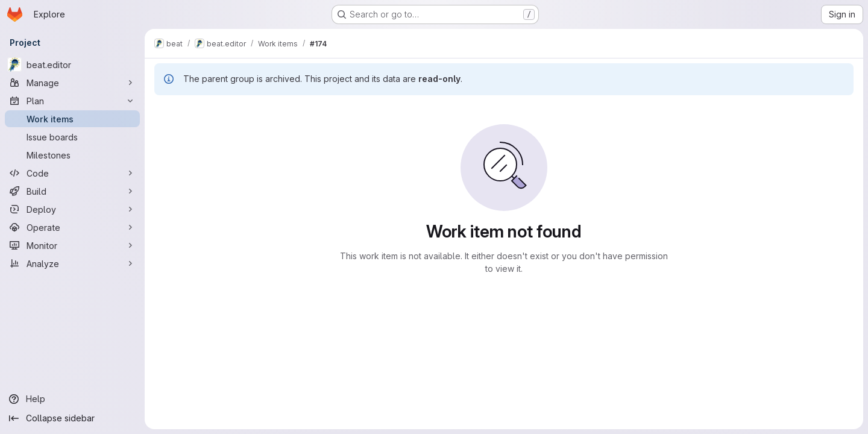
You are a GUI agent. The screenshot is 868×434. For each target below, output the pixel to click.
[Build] (72, 191)
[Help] (72, 399)
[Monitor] (72, 245)
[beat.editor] (72, 64)
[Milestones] (72, 155)
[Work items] (72, 119)
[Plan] (72, 101)
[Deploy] (72, 209)
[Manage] (72, 83)
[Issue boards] (72, 137)
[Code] (72, 173)
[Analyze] (72, 263)
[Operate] (72, 227)
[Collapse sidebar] (72, 418)
